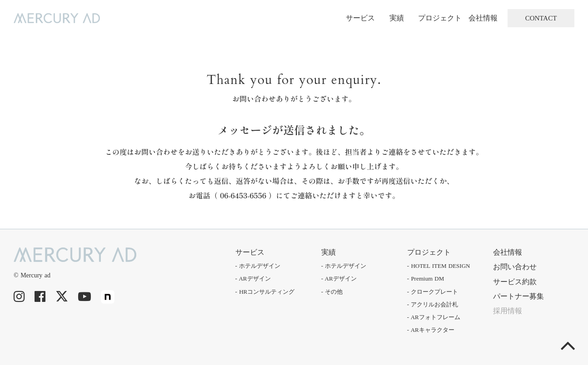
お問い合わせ (515, 267)
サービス (360, 18)
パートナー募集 (518, 296)
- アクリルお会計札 (433, 304)
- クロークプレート (433, 292)
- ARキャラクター (431, 330)
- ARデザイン (253, 279)
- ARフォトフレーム (434, 317)
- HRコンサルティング (265, 292)
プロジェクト (440, 18)
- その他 (332, 292)
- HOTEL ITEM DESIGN (439, 266)
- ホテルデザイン (258, 266)
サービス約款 (515, 282)
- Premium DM (426, 279)
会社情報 (483, 18)
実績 (397, 18)
